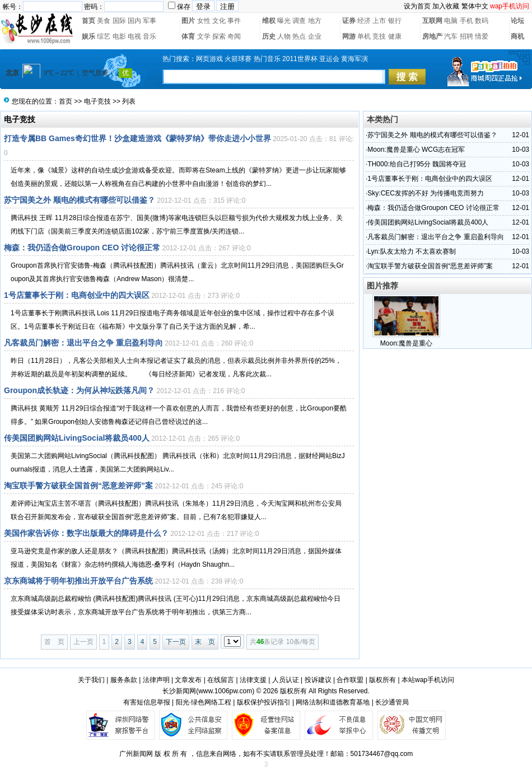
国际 (119, 21)
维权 (269, 21)
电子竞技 (97, 101)
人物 (284, 36)
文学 (204, 36)
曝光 (284, 21)
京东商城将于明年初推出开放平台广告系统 (78, 581)
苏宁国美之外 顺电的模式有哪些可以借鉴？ (80, 200)
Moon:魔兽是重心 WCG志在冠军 (416, 150)
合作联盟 (350, 680)
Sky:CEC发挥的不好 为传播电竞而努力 (426, 193)
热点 (299, 36)
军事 (150, 21)
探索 (219, 36)
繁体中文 (475, 6)
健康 (395, 36)
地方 (315, 21)
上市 (379, 21)
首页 (88, 21)
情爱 (482, 36)
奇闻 (234, 36)
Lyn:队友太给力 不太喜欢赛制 (412, 251)
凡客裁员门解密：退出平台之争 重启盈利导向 (83, 343)
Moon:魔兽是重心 (406, 343)
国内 (134, 21)
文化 (219, 21)
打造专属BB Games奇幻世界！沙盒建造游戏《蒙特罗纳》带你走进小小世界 (137, 138)
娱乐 (88, 36)
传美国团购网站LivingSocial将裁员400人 (77, 438)
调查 (299, 21)
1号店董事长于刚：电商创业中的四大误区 (77, 295)
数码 (482, 21)
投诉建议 (318, 680)
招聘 (466, 36)
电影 (119, 36)
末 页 (205, 642)
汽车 (451, 36)
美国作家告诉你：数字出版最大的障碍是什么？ (86, 533)
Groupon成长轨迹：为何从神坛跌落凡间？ (79, 390)
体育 (188, 36)
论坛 (517, 21)
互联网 (432, 21)
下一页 (176, 642)
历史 (269, 36)
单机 (364, 36)
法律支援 (253, 680)
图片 (188, 21)
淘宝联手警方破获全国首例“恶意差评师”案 (78, 486)
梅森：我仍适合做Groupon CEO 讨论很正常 (82, 248)
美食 (104, 21)
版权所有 (382, 680)
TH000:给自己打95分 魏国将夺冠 (417, 164)
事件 (234, 21)
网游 (349, 36)
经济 (364, 21)
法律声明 (156, 680)
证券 (349, 21)
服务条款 (124, 680)
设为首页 (417, 6)
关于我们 (91, 680)
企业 (315, 36)
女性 (204, 21)
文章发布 (188, 680)
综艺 (104, 36)
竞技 (379, 36)
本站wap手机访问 (428, 680)
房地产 (432, 36)
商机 (517, 36)
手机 (466, 21)
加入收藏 (446, 6)
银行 (395, 21)
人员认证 (286, 680)
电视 (134, 36)
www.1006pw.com (225, 691)
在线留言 (221, 680)
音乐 (150, 36)
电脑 (451, 21)
